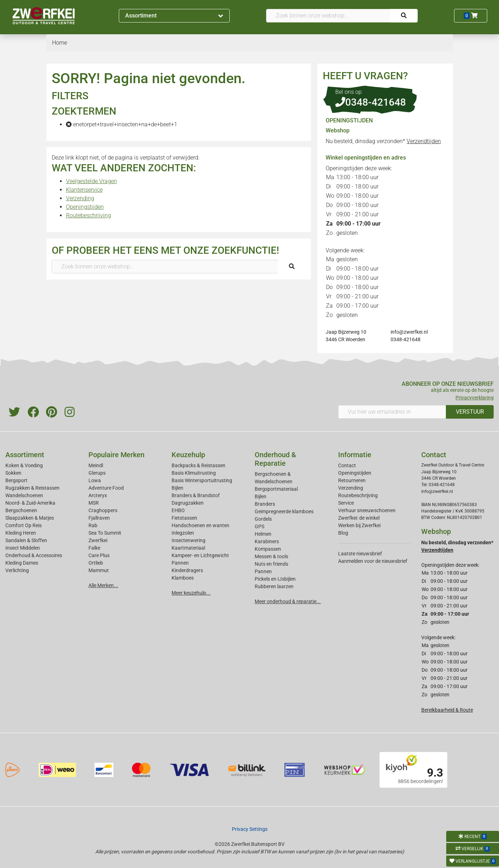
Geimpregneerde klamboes (284, 511)
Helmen (263, 534)
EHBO (178, 510)
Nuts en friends (271, 564)
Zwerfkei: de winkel (359, 518)
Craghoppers (103, 510)
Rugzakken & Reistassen (32, 488)
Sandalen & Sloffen (26, 540)
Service (346, 503)
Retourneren (352, 480)
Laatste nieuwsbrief (360, 554)
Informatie (355, 455)
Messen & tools (271, 556)
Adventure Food (106, 488)
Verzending (80, 198)
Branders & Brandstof (196, 495)
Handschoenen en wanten (200, 525)
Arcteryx (98, 495)
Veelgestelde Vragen (91, 181)
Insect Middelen (23, 548)
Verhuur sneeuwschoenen (367, 510)
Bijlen (177, 488)
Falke (94, 548)
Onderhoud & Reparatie (275, 459)
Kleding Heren (21, 533)
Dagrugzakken (188, 503)
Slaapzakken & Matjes (30, 518)
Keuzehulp (188, 455)
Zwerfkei (98, 540)
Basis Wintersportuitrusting (202, 480)
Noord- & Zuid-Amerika (30, 503)
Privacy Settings (250, 829)
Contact (347, 465)
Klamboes (183, 578)
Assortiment (174, 16)
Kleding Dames (22, 563)
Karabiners (267, 541)
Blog (343, 533)
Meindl (96, 465)
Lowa (95, 480)
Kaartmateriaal (188, 548)
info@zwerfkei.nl (409, 332)
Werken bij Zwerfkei (359, 525)
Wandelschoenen (24, 495)
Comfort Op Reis (24, 525)
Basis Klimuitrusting (194, 473)
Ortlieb (96, 563)
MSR (94, 503)
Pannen (263, 571)
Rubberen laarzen (274, 586)
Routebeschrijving (88, 215)
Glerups (97, 473)
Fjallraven (99, 518)
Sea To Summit (105, 533)
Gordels (263, 519)
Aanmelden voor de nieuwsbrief (373, 561)
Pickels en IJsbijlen (275, 579)
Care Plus (99, 555)
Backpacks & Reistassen (198, 465)
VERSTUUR (470, 412)
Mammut (99, 570)
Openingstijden (85, 207)
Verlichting (17, 570)
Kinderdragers (187, 570)
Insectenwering (189, 540)
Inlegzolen (183, 533)
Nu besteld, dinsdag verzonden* (383, 141)
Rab (93, 525)
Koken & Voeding (24, 465)
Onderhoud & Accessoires (34, 555)
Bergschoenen (21, 510)
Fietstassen (184, 518)
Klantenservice (84, 190)
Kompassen (268, 549)
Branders (265, 504)
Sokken (13, 473)
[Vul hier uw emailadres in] (392, 412)
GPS (259, 526)
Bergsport (16, 480)
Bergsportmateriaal (276, 489)
